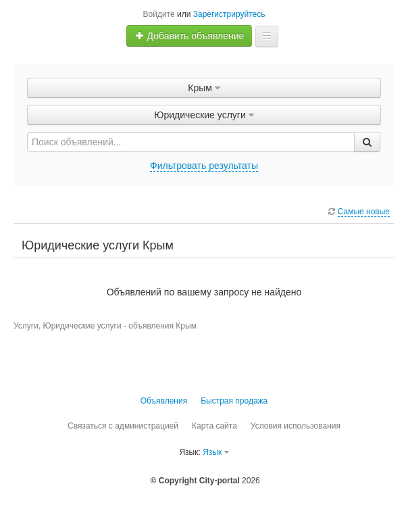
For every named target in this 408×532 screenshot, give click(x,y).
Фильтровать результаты (204, 166)
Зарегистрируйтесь (229, 14)
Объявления (164, 401)
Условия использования (296, 426)
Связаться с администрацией (123, 426)
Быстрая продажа (234, 401)
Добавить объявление (190, 36)
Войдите (159, 14)
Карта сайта (214, 426)
